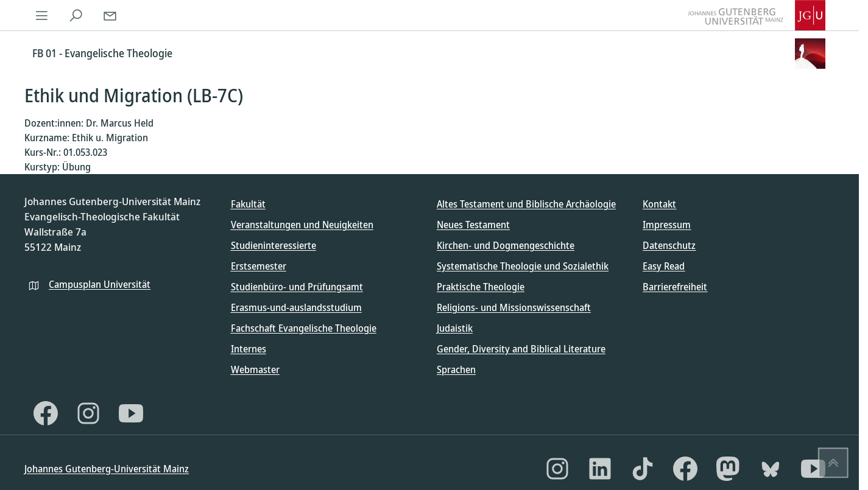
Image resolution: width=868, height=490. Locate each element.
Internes (249, 349)
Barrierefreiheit (675, 287)
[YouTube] (131, 413)
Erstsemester (259, 266)
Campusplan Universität (100, 284)
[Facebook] (46, 413)
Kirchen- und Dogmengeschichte (506, 245)
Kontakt (659, 204)
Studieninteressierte (273, 245)
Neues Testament (473, 225)
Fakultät (248, 204)
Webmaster (255, 369)
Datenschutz (669, 245)
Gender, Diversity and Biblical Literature (521, 349)
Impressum (667, 225)
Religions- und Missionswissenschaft (514, 307)
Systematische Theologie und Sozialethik (523, 266)
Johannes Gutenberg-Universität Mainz (107, 469)
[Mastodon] (728, 469)
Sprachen (456, 369)
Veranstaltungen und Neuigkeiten (302, 225)
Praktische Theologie (481, 287)
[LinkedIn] (600, 469)
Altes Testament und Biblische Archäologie (526, 204)
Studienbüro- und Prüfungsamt (297, 287)
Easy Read (664, 266)
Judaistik (455, 328)
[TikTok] (643, 469)
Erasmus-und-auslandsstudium (296, 307)
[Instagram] (88, 413)
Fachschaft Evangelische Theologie (304, 328)
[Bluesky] (771, 469)
